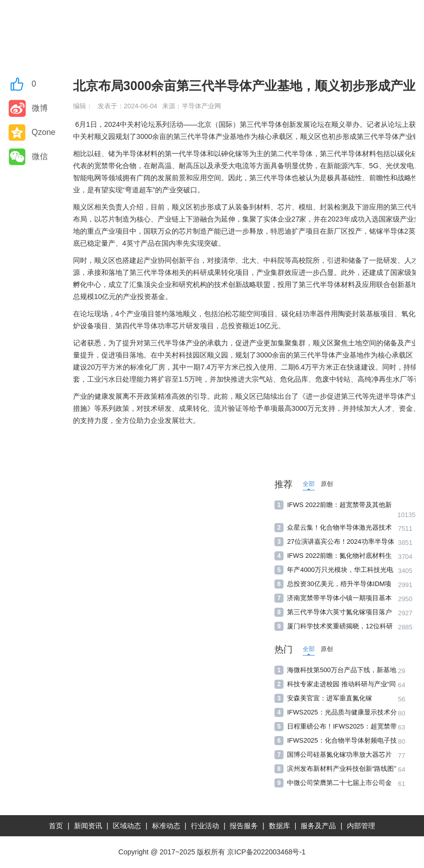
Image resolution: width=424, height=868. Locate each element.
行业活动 (205, 826)
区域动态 (127, 826)
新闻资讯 (88, 826)
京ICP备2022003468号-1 (266, 852)
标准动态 (166, 826)
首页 (56, 826)
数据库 (279, 826)
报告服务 (244, 826)
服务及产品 (318, 826)
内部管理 (361, 826)
